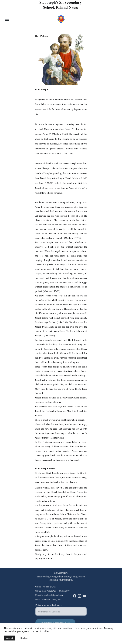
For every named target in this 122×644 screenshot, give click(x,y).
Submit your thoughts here (56, 622)
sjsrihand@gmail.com (54, 595)
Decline (24, 638)
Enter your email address (49, 605)
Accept (10, 638)
